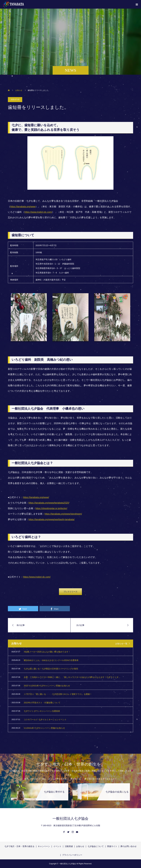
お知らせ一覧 (121, 644)
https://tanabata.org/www (23, 207)
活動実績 (69, 846)
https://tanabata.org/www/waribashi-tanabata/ (52, 519)
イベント (57, 846)
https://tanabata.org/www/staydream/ (63, 514)
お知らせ (80, 846)
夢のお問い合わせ (129, 846)
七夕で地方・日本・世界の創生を (20, 846)
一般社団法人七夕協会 (70, 819)
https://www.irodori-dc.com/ (38, 212)
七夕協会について (96, 846)
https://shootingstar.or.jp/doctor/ (51, 508)
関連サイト (112, 846)
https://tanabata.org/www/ (36, 497)
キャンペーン (44, 846)
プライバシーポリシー (72, 855)
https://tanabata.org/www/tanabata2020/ (49, 503)
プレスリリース (70, 592)
